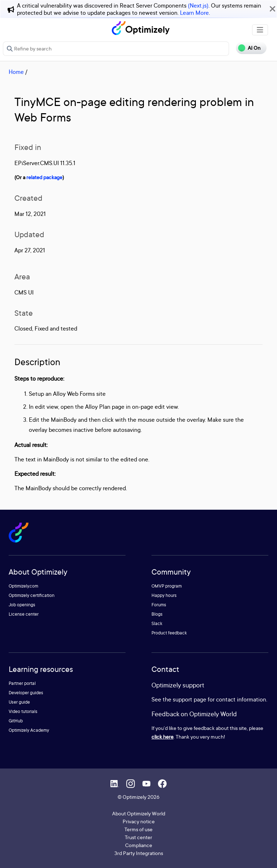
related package (44, 177)
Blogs (157, 614)
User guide (19, 702)
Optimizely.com (23, 586)
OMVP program (167, 586)
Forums (159, 605)
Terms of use (138, 829)
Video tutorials (23, 711)
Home (16, 72)
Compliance (139, 845)
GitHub (16, 721)
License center (24, 614)
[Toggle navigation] (260, 30)
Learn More (194, 13)
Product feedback (169, 633)
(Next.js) (198, 5)
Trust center (138, 837)
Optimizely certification (32, 595)
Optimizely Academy (29, 730)
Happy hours (164, 595)
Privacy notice (139, 821)
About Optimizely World (139, 813)
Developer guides (26, 693)
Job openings (22, 605)
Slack (157, 623)
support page (190, 699)
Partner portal (22, 683)
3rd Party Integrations (139, 853)
